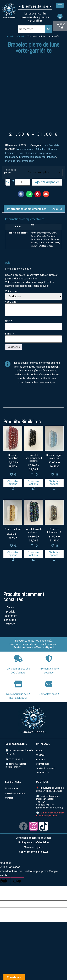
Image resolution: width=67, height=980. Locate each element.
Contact (9, 798)
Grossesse (31, 153)
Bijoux (39, 751)
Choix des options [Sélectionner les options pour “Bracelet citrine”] (13, 554)
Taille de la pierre (10, 171)
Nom (9, 321)
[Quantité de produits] (23, 182)
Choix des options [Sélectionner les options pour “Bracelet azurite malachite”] (34, 554)
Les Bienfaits (43, 772)
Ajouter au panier (47, 182)
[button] (21, 194)
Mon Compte (12, 788)
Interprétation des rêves (32, 157)
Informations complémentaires (27, 209)
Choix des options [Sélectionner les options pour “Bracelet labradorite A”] (54, 554)
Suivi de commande (15, 794)
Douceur (53, 149)
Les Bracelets (20, 36)
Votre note (12, 291)
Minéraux (41, 755)
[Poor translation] (17, 882)
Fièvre (20, 153)
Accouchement (26, 149)
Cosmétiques (43, 764)
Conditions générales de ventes (33, 838)
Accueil (10, 36)
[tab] (27, 209)
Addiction (41, 149)
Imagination (45, 153)
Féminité (10, 153)
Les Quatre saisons (46, 768)
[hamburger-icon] (60, 5)
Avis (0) (57, 209)
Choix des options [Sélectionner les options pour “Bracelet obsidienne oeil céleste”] (34, 483)
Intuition (52, 157)
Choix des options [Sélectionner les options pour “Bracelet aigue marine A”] (54, 483)
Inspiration (11, 157)
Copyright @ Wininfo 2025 (33, 852)
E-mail (10, 334)
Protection (28, 161)
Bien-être (40, 760)
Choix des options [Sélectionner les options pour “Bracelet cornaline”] (13, 483)
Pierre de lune (13, 161)
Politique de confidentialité (33, 842)
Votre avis (11, 302)
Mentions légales (34, 847)
